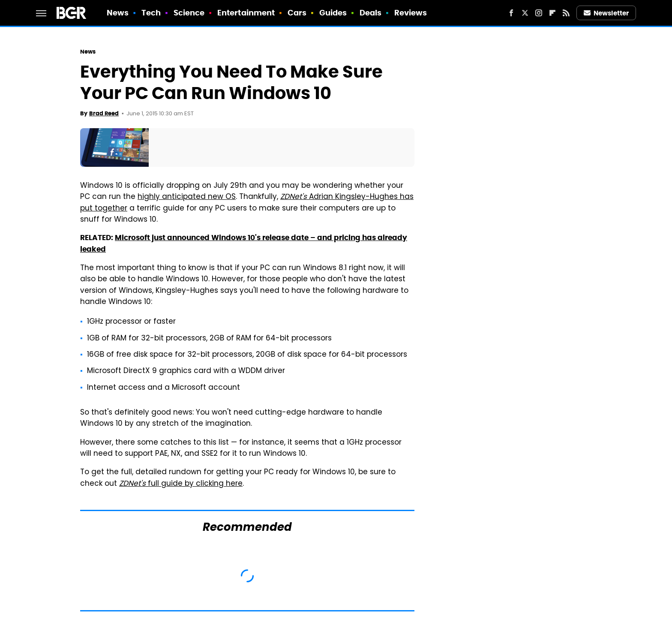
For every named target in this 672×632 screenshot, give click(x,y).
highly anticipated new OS (187, 197)
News (118, 13)
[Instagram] (539, 13)
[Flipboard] (552, 13)
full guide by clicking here (181, 484)
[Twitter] (525, 13)
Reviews (411, 13)
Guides (333, 13)
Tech (151, 13)
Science (189, 13)
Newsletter (606, 13)
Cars (297, 13)
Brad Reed (104, 113)
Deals (371, 13)
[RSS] (566, 13)
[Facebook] (511, 13)
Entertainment (246, 13)
